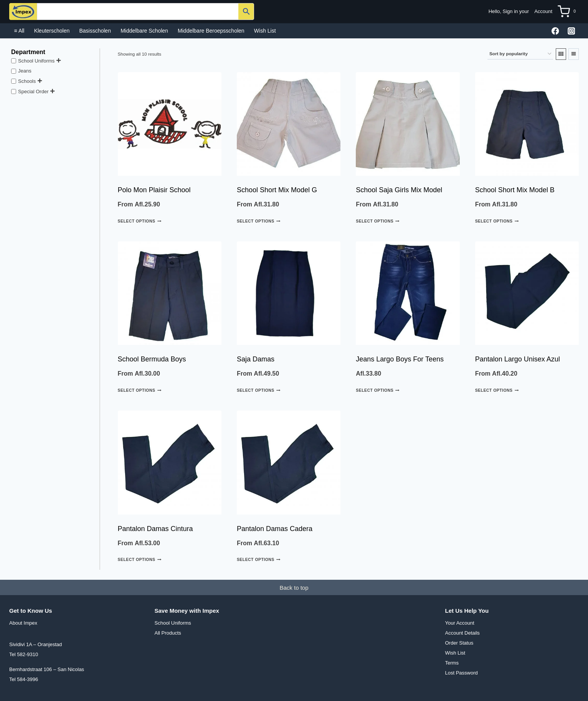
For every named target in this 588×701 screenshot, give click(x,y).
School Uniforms (36, 60)
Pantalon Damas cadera (275, 529)
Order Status (459, 643)
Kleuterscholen (52, 31)
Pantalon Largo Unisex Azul (518, 359)
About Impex (23, 623)
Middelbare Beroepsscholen (211, 31)
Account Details (462, 633)
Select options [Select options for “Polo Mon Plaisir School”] (140, 221)
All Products (168, 633)
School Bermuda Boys (152, 359)
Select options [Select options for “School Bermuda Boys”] (140, 390)
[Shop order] (520, 54)
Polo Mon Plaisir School (154, 190)
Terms (452, 663)
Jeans (25, 71)
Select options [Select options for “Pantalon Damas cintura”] (140, 559)
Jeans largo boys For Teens (400, 359)
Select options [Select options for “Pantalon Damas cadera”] (259, 559)
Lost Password (462, 673)
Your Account (460, 623)
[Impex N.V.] (23, 12)
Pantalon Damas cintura (155, 529)
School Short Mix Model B (515, 190)
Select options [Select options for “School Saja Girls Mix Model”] (378, 221)
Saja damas (256, 359)
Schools (27, 81)
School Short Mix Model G (277, 190)
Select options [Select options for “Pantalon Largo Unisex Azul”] (497, 390)
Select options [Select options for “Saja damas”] (259, 390)
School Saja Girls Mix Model (399, 190)
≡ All (19, 31)
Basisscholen (95, 31)
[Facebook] (556, 31)
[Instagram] (571, 31)
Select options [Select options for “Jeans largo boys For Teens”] (378, 390)
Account (543, 11)
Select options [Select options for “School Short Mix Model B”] (497, 221)
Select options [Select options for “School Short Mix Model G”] (259, 221)
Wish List (265, 31)
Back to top (294, 588)
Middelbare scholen (144, 31)
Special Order (33, 91)
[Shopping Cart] (568, 12)
